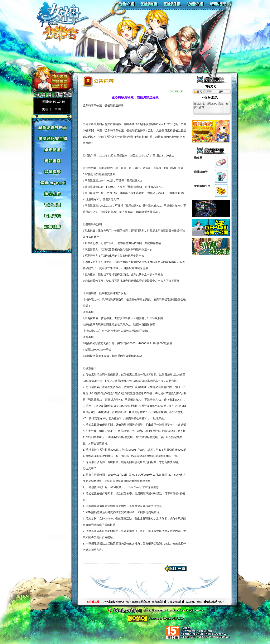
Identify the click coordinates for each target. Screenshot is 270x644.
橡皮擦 (198, 158)
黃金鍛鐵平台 (202, 186)
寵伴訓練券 (201, 172)
